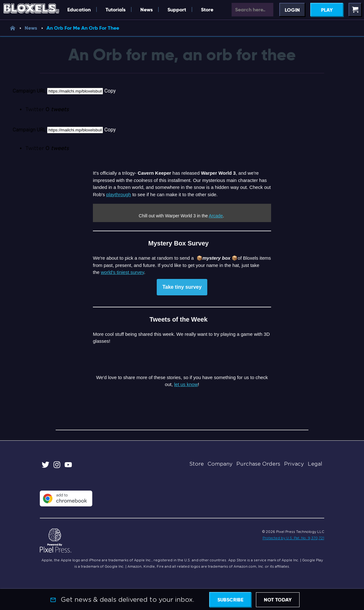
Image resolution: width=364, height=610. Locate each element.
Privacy (294, 464)
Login (292, 10)
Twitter (47, 109)
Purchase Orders (258, 464)
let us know (186, 384)
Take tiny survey (182, 287)
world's (109, 272)
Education (79, 10)
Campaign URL (29, 91)
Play (327, 10)
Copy (110, 91)
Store (207, 10)
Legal (315, 464)
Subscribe (230, 600)
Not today (278, 600)
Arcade (216, 216)
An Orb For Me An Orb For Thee (83, 28)
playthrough (118, 194)
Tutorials (115, 10)
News (146, 10)
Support (177, 10)
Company (220, 464)
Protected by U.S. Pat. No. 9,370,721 (293, 538)
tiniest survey (130, 272)
